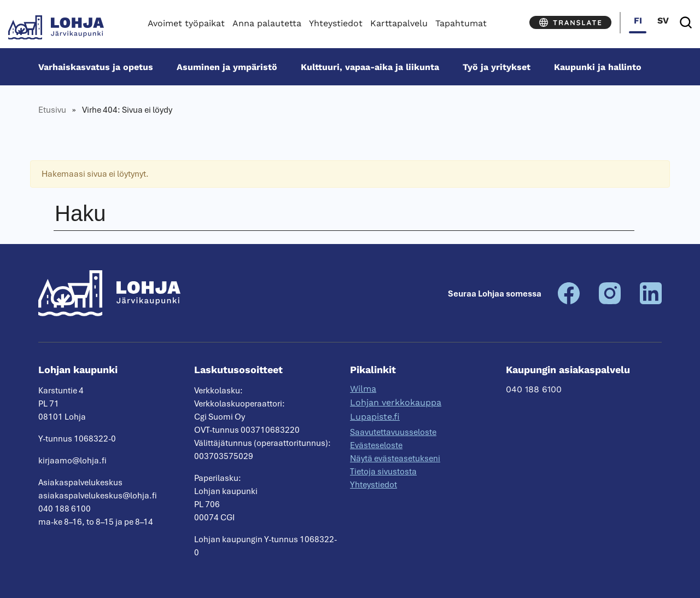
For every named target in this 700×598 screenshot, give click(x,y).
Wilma (363, 389)
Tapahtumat (461, 23)
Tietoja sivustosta (383, 472)
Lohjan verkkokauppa (396, 402)
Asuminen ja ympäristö (227, 67)
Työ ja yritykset (497, 67)
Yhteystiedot (336, 23)
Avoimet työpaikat (186, 23)
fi (638, 21)
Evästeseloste (376, 445)
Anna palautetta (267, 23)
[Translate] (570, 22)
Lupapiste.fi (375, 417)
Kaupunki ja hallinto (598, 67)
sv (663, 21)
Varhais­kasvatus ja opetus (96, 67)
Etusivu (52, 110)
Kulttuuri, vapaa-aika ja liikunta (370, 67)
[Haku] (686, 23)
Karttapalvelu (399, 23)
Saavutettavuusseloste (393, 432)
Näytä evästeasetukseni (395, 458)
